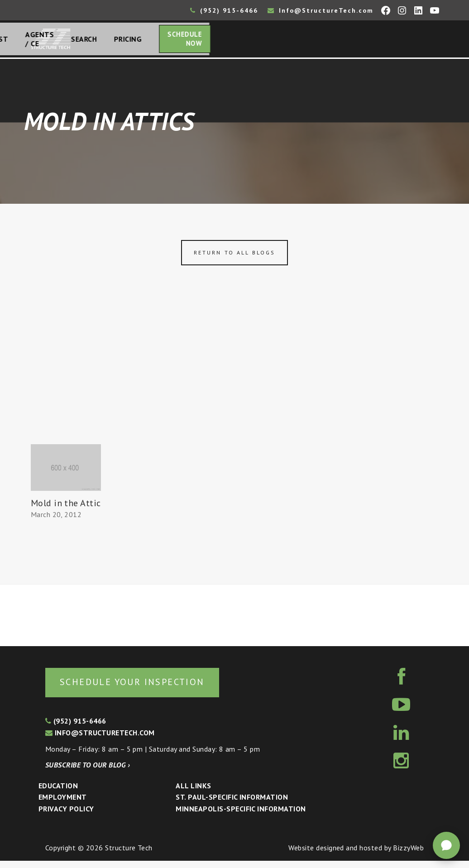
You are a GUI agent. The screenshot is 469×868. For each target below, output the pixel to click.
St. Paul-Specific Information (232, 804)
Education (58, 793)
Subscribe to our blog (88, 772)
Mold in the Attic (66, 508)
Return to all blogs (234, 258)
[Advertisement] (234, 382)
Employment (63, 804)
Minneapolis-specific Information (241, 816)
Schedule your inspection (152, 688)
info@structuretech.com (100, 740)
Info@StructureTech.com (321, 10)
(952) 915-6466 (224, 10)
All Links (193, 793)
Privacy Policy (66, 816)
